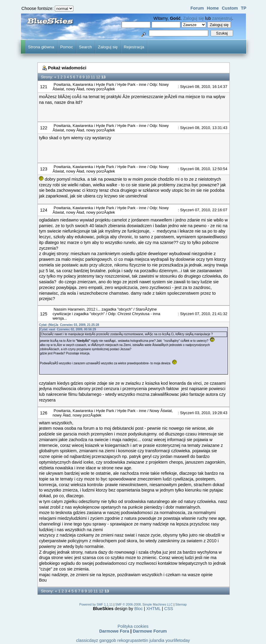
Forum (197, 8)
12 (98, 77)
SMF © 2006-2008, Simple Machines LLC (144, 605)
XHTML (153, 609)
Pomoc (67, 47)
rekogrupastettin (133, 640)
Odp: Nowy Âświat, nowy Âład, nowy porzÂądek (111, 87)
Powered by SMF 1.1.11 (96, 605)
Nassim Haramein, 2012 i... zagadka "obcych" (93, 309)
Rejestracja (134, 47)
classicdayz (87, 640)
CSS (169, 609)
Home (213, 8)
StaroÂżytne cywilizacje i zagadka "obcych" (105, 311)
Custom (230, 8)
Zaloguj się (194, 18)
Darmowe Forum (150, 631)
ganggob (108, 640)
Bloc (139, 609)
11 (93, 77)
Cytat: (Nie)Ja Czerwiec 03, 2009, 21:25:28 (69, 325)
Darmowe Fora (114, 631)
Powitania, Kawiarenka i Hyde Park (84, 84)
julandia (157, 640)
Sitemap (181, 605)
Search (86, 47)
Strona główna (41, 47)
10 (88, 77)
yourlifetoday (178, 640)
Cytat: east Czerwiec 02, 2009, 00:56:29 (68, 329)
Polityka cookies (133, 626)
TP (244, 8)
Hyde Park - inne (132, 84)
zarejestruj (222, 18)
